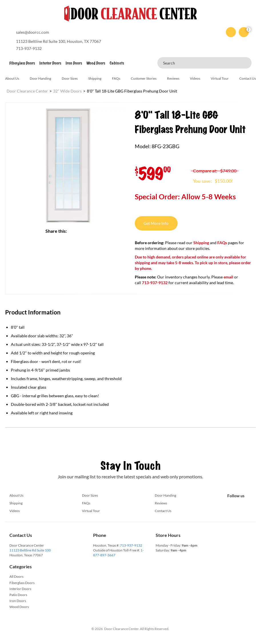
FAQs (116, 78)
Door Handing (40, 78)
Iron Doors (74, 63)
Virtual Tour (220, 78)
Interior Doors (50, 63)
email (228, 277)
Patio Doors (18, 595)
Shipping (95, 78)
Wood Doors (96, 63)
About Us (12, 78)
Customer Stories (144, 78)
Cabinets (117, 63)
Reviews (173, 78)
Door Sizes (70, 78)
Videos (195, 78)
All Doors (16, 576)
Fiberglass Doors (22, 63)
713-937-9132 (131, 545)
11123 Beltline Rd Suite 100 (30, 550)
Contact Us (248, 78)
